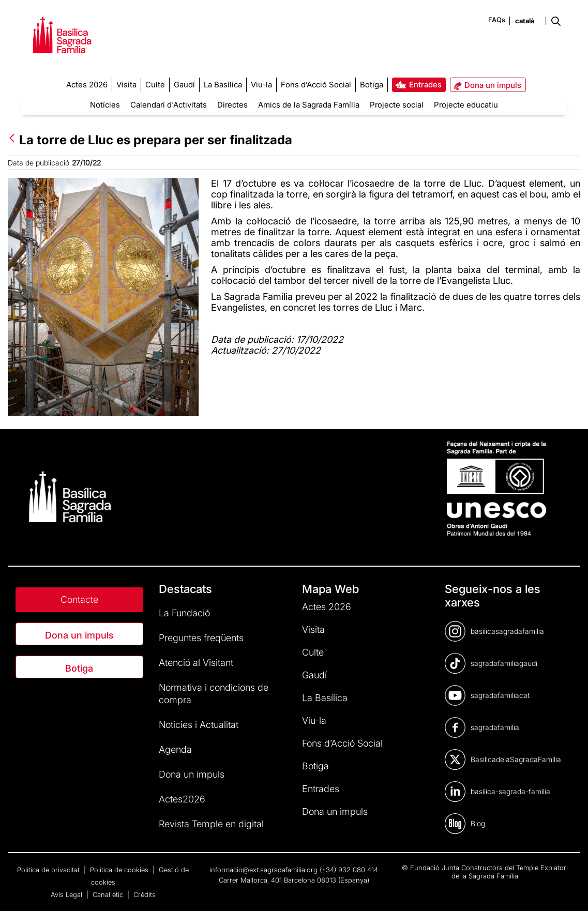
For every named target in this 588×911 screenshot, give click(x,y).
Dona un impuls (79, 635)
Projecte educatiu (466, 105)
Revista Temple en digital (211, 824)
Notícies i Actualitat (199, 725)
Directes (232, 105)
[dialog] (569, 890)
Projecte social (397, 105)
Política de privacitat (49, 870)
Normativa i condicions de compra (214, 694)
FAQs (497, 20)
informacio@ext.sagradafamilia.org (263, 870)
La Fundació (184, 613)
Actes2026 (182, 799)
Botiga (79, 668)
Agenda (175, 749)
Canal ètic (109, 894)
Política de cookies (120, 870)
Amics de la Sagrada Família (309, 105)
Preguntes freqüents (201, 638)
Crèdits (145, 894)
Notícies (105, 105)
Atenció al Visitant (196, 663)
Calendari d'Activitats (169, 105)
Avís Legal (67, 894)
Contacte (79, 599)
